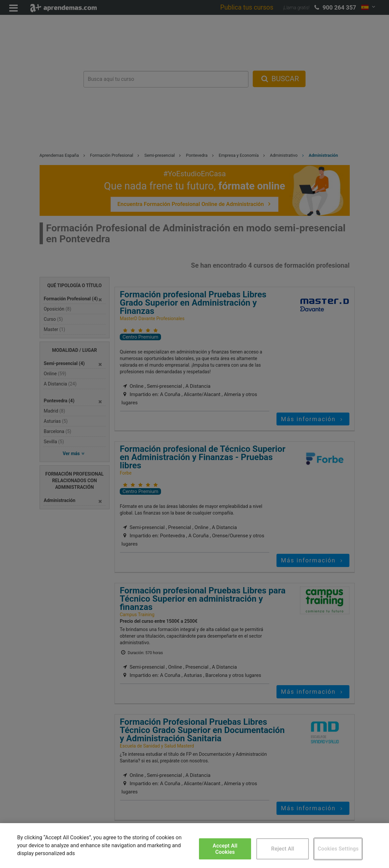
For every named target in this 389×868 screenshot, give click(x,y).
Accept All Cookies (225, 849)
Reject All (283, 849)
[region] (194, 846)
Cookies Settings (338, 849)
